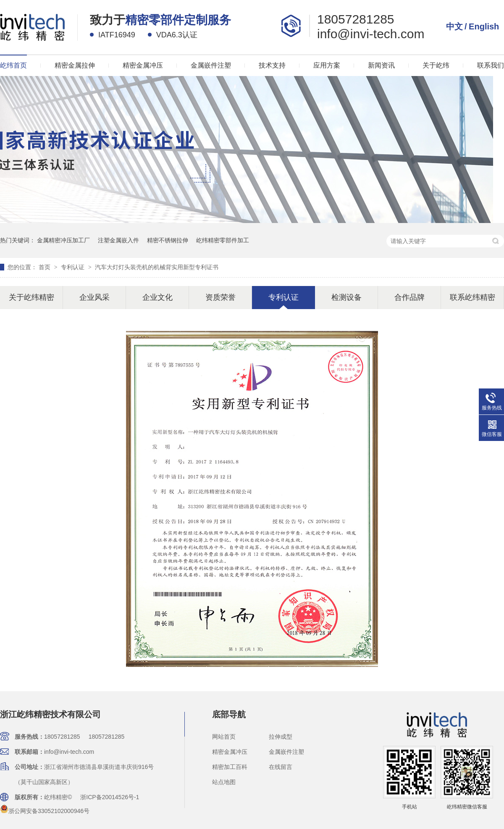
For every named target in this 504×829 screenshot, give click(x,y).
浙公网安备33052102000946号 (45, 811)
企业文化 (157, 297)
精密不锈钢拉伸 (168, 240)
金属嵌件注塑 (211, 65)
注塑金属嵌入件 (118, 240)
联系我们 (491, 65)
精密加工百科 (230, 767)
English (484, 26)
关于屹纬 (436, 65)
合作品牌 (409, 297)
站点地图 (224, 782)
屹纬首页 (13, 65)
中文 (454, 26)
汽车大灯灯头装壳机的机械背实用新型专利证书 (157, 267)
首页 (45, 267)
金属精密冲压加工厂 (63, 240)
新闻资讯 (381, 65)
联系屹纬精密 (472, 297)
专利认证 (73, 267)
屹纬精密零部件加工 (223, 240)
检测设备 (346, 297)
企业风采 (94, 297)
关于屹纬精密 (31, 297)
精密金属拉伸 (75, 65)
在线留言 (281, 767)
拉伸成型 (281, 737)
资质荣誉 (220, 297)
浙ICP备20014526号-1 (110, 797)
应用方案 (327, 65)
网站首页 (224, 737)
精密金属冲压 (143, 65)
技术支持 (272, 65)
